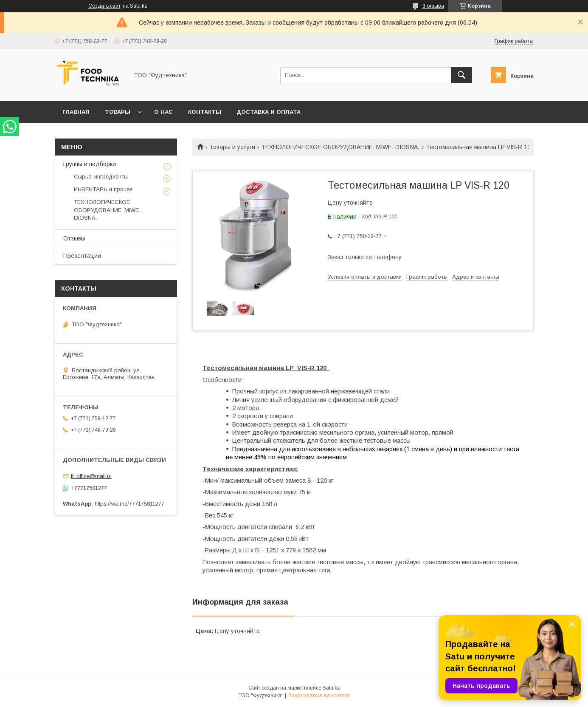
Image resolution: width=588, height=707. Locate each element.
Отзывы (74, 238)
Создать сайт (104, 6)
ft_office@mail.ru (91, 476)
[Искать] (461, 75)
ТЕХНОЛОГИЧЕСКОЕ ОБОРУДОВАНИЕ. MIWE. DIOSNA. (340, 147)
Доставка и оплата (269, 112)
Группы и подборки (90, 164)
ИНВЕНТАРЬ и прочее (103, 189)
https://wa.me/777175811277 (129, 504)
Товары (118, 112)
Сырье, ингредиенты (101, 177)
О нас (163, 112)
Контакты (205, 112)
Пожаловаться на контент (318, 696)
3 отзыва (433, 6)
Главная (76, 112)
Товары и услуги (232, 147)
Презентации (82, 256)
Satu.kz (331, 688)
